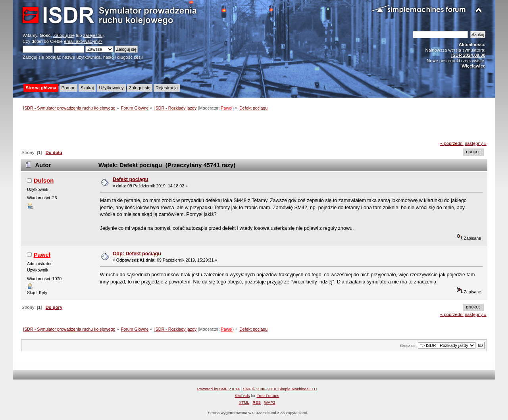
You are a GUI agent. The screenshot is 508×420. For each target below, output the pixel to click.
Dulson (44, 180)
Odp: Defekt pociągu (137, 254)
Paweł (226, 108)
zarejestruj (94, 35)
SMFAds (242, 396)
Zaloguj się (64, 35)
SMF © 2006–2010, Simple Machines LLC (280, 389)
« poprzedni (452, 143)
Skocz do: (408, 346)
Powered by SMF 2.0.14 (218, 389)
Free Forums (268, 396)
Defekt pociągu (130, 179)
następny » (476, 143)
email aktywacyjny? (83, 41)
